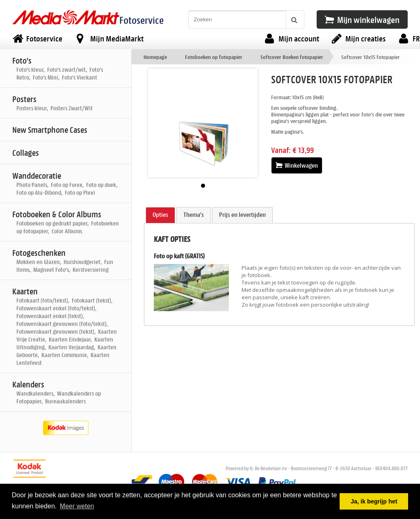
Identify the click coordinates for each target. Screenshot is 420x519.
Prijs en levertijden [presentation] (242, 215)
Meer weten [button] (77, 506)
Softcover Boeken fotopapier (292, 57)
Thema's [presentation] (194, 215)
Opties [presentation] (160, 215)
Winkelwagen (297, 165)
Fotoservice (142, 20)
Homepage (155, 57)
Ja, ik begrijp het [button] (374, 501)
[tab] (160, 215)
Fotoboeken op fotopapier (214, 57)
